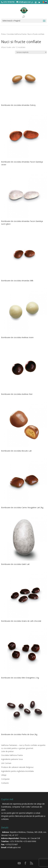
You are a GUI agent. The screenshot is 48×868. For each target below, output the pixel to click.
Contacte (5, 783)
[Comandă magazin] (31, 52)
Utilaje (4, 775)
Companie (5, 779)
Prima (3, 34)
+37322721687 (11, 844)
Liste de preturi (7, 751)
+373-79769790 (16, 841)
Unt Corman (6, 763)
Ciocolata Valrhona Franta (17, 34)
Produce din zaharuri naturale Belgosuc (17, 767)
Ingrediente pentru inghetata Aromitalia (17, 771)
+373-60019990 (30, 841)
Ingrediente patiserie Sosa (12, 759)
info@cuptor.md (14, 847)
